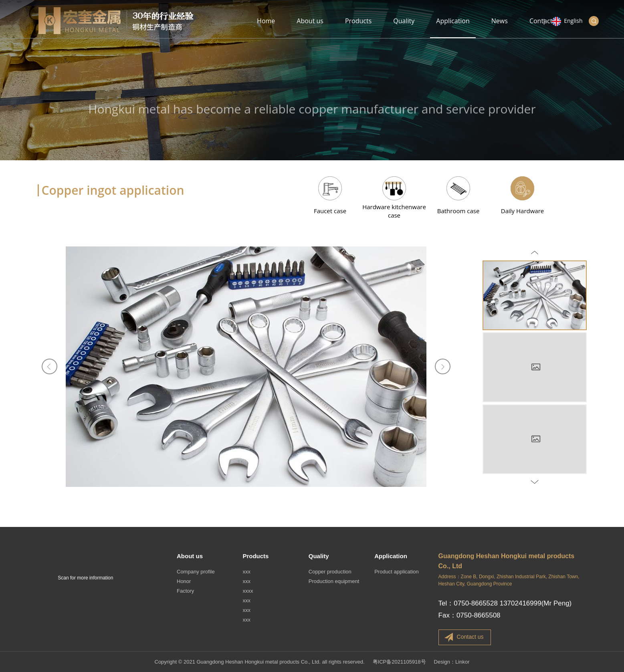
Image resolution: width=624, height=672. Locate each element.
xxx (246, 572)
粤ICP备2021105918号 (399, 662)
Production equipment (334, 581)
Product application (397, 572)
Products (358, 27)
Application (453, 27)
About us (310, 27)
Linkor (462, 662)
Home (266, 27)
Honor (184, 581)
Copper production (330, 572)
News (500, 27)
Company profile (196, 572)
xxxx (248, 591)
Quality (404, 27)
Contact (541, 27)
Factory (185, 591)
